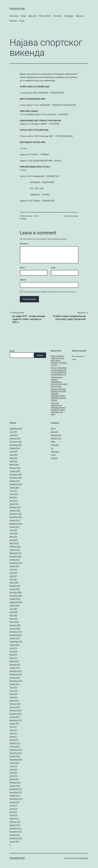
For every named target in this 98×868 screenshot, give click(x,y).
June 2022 (14, 533)
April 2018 (13, 697)
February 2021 (15, 586)
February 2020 (15, 625)
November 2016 (16, 753)
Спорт (22, 21)
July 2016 (13, 766)
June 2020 (14, 612)
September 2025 (16, 429)
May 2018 (13, 694)
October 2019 (15, 638)
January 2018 (15, 707)
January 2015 (15, 825)
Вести (53, 429)
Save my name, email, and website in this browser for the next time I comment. (50, 292)
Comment (24, 244)
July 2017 (13, 727)
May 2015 (13, 812)
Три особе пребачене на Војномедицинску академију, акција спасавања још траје (58, 409)
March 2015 (14, 819)
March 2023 (14, 504)
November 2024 (16, 445)
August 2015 (14, 802)
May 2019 (13, 655)
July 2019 (13, 648)
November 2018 (16, 674)
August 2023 (14, 488)
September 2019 (16, 642)
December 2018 (16, 671)
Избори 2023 (45, 16)
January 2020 (15, 628)
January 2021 (15, 589)
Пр (52, 448)
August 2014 (14, 841)
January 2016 (15, 786)
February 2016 (15, 783)
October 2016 (15, 756)
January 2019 (15, 668)
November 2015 (16, 792)
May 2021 (13, 576)
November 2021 (16, 556)
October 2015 (15, 796)
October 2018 (15, 678)
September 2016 (16, 760)
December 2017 (16, 710)
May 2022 (13, 537)
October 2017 (15, 717)
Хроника (80, 16)
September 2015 (16, 799)
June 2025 (14, 435)
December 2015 (16, 789)
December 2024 (16, 442)
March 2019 (14, 661)
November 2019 (16, 635)
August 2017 (14, 723)
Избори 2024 (56, 438)
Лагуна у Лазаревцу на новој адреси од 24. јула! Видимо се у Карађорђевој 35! (59, 371)
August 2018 (14, 684)
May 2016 (13, 773)
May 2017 (13, 733)
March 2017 (14, 740)
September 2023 (16, 484)
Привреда (69, 16)
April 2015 (13, 815)
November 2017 (16, 714)
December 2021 (16, 553)
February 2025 (15, 438)
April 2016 (13, 776)
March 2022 (14, 543)
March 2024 (14, 465)
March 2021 (14, 583)
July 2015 (13, 805)
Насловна (14, 16)
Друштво (32, 16)
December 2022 (16, 514)
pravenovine (17, 9)
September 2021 (16, 563)
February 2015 (15, 822)
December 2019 (16, 632)
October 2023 (15, 481)
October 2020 (15, 599)
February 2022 (15, 547)
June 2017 (14, 730)
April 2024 (13, 461)
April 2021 (13, 579)
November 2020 (16, 596)
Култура (13, 21)
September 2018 (16, 681)
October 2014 (15, 835)
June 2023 (14, 494)
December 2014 (16, 828)
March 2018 (14, 701)
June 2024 (14, 455)
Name (23, 268)
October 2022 (15, 520)
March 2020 (14, 622)
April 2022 (13, 540)
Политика (57, 16)
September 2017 (16, 720)
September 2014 (16, 838)
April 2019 (13, 658)
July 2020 (13, 609)
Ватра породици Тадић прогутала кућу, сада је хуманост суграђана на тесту (59, 360)
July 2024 (13, 452)
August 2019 (14, 645)
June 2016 (14, 769)
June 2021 (14, 573)
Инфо (23, 16)
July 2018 (13, 687)
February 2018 (15, 704)
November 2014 (16, 832)
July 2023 (13, 491)
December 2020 (16, 592)
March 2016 (14, 779)
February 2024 (15, 468)
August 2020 (14, 605)
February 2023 (15, 507)
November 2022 (16, 517)
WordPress (84, 858)
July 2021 (13, 569)
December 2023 (16, 474)
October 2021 (15, 560)
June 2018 (14, 691)
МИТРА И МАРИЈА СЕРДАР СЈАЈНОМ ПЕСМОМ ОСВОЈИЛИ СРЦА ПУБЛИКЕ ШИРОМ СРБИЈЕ (58, 395)
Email (54, 268)
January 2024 (15, 471)
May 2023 (13, 497)
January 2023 (15, 510)
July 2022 (13, 530)
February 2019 (15, 665)
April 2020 (13, 619)
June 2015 (14, 809)
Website (23, 280)
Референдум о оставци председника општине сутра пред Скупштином (59, 382)
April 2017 (13, 737)
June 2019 (14, 651)
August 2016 (14, 763)
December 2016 (16, 750)
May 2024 (13, 458)
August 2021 (14, 566)
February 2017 (15, 743)
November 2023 (16, 478)
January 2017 (15, 746)
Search (12, 351)
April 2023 (13, 501)
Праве (24, 219)
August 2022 (14, 527)
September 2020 (16, 602)
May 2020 (13, 615)
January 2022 (15, 550)
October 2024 (15, 448)
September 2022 (16, 524)
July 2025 (13, 432)
